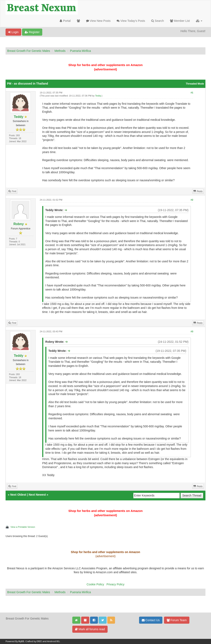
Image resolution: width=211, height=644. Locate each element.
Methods (60, 51)
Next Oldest (18, 495)
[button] (199, 21)
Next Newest (37, 495)
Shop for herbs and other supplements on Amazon (105, 65)
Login (13, 32)
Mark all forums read (90, 629)
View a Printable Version (23, 527)
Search (158, 21)
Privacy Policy (115, 584)
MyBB (21, 641)
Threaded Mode (195, 84)
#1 (192, 93)
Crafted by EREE (34, 641)
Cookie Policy (95, 584)
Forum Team (177, 620)
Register (32, 32)
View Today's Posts (131, 21)
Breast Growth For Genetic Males (29, 51)
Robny (19, 224)
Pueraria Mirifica (80, 51)
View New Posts (98, 21)
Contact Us (151, 620)
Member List (180, 21)
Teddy (19, 117)
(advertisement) (105, 69)
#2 (192, 200)
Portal (65, 21)
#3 (192, 331)
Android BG (53, 641)
